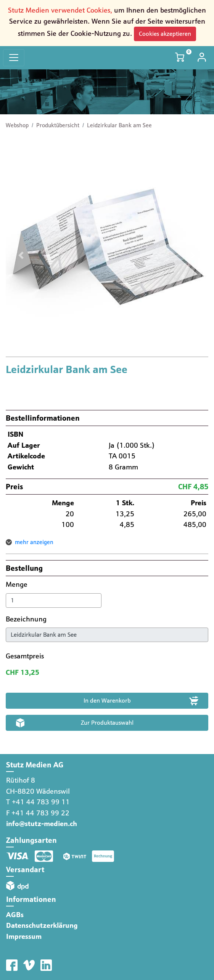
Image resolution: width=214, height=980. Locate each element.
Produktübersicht (58, 125)
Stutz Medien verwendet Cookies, (60, 10)
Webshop (17, 125)
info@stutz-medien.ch (42, 824)
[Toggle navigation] (14, 58)
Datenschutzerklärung (42, 925)
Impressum (24, 936)
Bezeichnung (27, 619)
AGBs (15, 915)
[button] (21, 255)
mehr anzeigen (34, 542)
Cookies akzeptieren (165, 34)
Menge (18, 584)
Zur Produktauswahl (107, 723)
